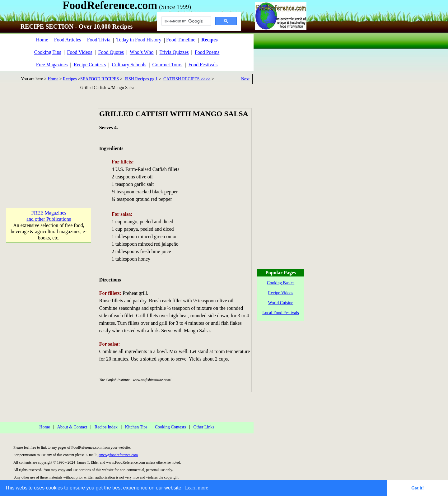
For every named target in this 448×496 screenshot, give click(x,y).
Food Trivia (99, 40)
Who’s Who (142, 52)
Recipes (70, 79)
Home (42, 40)
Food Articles (68, 40)
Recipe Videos (281, 293)
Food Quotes (111, 52)
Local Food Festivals (280, 313)
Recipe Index (106, 427)
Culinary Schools (129, 65)
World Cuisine (281, 303)
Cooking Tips (48, 52)
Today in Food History (139, 40)
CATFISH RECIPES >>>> (187, 79)
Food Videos (80, 52)
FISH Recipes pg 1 (141, 79)
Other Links (204, 427)
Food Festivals (203, 65)
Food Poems (207, 52)
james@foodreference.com (118, 455)
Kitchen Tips (136, 427)
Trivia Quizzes (174, 52)
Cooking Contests (170, 427)
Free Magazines (52, 65)
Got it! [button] (418, 488)
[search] (186, 21)
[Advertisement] (49, 147)
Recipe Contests (90, 65)
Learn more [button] (197, 488)
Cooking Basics (281, 283)
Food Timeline (181, 40)
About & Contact (72, 427)
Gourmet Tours (167, 65)
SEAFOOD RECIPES (100, 79)
